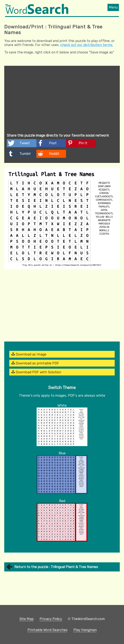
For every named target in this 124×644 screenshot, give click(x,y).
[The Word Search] (37, 13)
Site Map (26, 619)
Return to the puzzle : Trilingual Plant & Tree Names (56, 567)
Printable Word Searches (48, 630)
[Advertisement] (62, 100)
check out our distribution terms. (87, 45)
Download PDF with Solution (36, 372)
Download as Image (29, 354)
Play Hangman (85, 630)
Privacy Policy (51, 619)
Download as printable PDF (35, 363)
